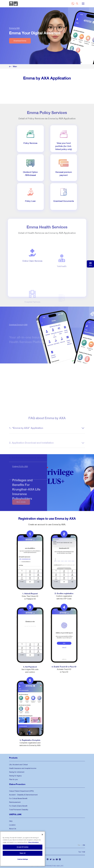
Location (12, 825)
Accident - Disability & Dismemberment (23, 795)
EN (84, 845)
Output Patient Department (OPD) (21, 791)
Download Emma (20, 41)
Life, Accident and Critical (18, 765)
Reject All (23, 853)
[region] (23, 849)
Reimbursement (15, 802)
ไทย (79, 845)
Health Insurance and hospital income (23, 768)
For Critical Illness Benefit (18, 798)
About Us (13, 829)
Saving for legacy (15, 776)
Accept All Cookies (22, 847)
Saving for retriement (17, 772)
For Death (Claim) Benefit (18, 806)
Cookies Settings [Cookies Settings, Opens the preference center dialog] (23, 859)
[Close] (42, 835)
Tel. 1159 (82, 852)
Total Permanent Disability (19, 810)
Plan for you (13, 779)
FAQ (11, 821)
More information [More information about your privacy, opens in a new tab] (33, 842)
